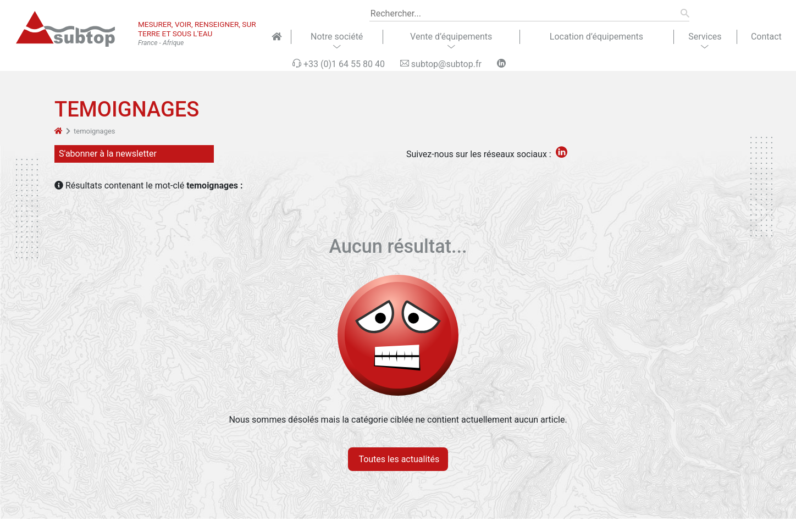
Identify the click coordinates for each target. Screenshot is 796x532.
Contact (766, 37)
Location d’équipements (596, 37)
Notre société (337, 37)
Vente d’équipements (451, 37)
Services (705, 37)
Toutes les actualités (398, 459)
